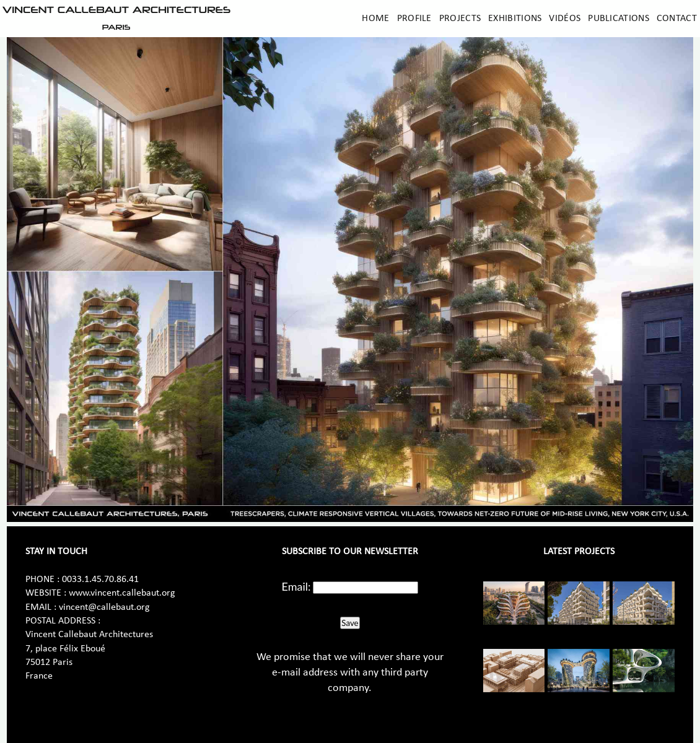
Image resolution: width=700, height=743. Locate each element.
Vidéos (565, 19)
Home (375, 19)
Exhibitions (515, 19)
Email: (296, 586)
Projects (460, 19)
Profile (414, 19)
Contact (677, 19)
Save (350, 623)
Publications (619, 19)
